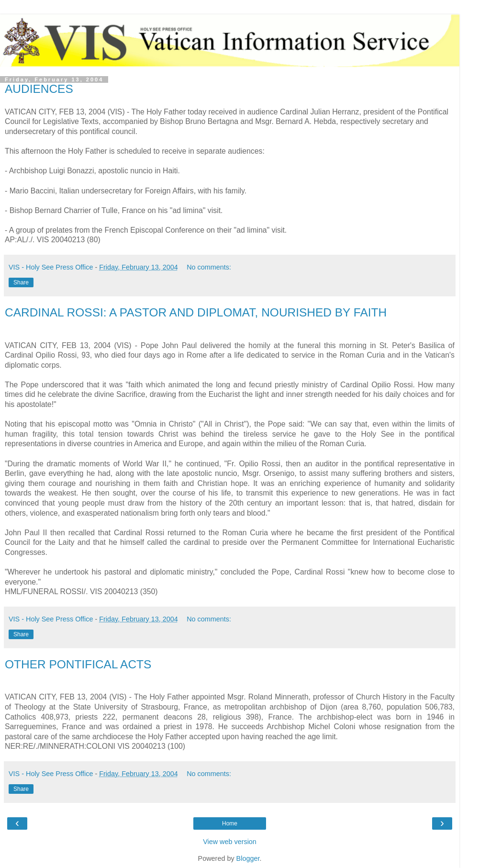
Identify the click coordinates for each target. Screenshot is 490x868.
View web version (230, 842)
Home (230, 823)
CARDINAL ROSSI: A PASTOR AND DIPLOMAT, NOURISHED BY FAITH (196, 312)
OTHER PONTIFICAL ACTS (78, 664)
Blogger (248, 858)
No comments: (209, 267)
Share (21, 282)
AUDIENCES (39, 89)
